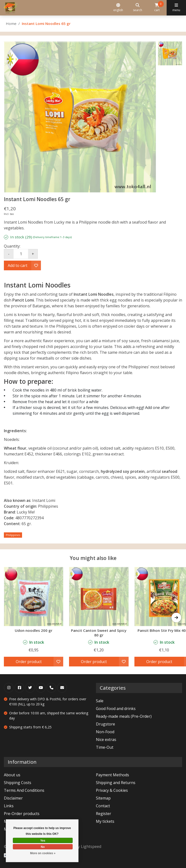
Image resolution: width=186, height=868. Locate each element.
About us (12, 775)
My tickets (105, 821)
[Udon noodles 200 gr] (34, 596)
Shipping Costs (18, 783)
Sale (100, 701)
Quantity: (12, 246)
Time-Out (105, 747)
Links (9, 806)
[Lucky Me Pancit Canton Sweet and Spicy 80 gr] (99, 596)
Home (11, 23)
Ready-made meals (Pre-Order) (124, 716)
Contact (103, 806)
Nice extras (106, 740)
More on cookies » (43, 853)
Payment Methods (112, 775)
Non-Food (105, 732)
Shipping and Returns (116, 783)
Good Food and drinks (116, 709)
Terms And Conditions (24, 790)
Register (104, 814)
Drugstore (105, 724)
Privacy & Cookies (112, 790)
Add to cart (18, 265)
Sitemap (103, 798)
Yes (43, 841)
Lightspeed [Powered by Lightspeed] (91, 846)
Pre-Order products (22, 814)
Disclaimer (13, 798)
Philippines (13, 535)
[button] (176, 618)
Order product (29, 662)
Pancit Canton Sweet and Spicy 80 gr (99, 633)
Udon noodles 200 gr (34, 630)
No (43, 847)
